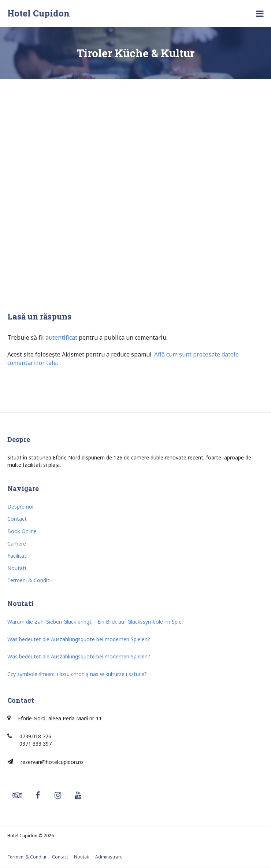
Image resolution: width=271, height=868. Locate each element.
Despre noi (20, 507)
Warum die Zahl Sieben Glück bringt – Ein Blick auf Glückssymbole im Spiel (95, 622)
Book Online (22, 531)
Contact (17, 519)
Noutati (17, 568)
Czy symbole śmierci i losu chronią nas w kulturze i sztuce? (77, 674)
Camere (17, 544)
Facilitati (17, 556)
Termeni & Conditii (29, 580)
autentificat (61, 337)
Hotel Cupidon (39, 13)
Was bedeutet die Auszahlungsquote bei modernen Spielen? (79, 639)
